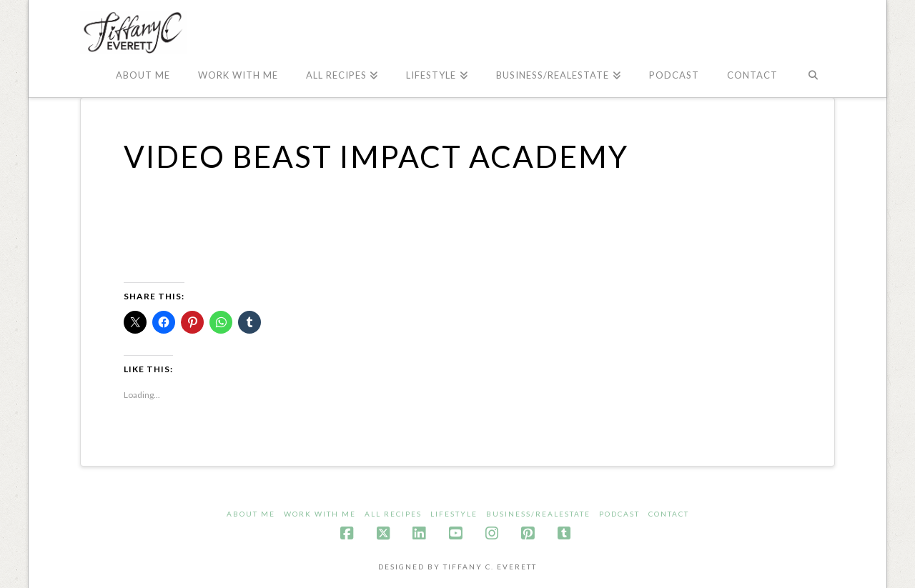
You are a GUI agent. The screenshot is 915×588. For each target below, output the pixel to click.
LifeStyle (454, 514)
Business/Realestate (538, 514)
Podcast (619, 514)
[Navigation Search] (813, 76)
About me (251, 514)
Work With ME (320, 514)
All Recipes (393, 514)
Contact (669, 514)
